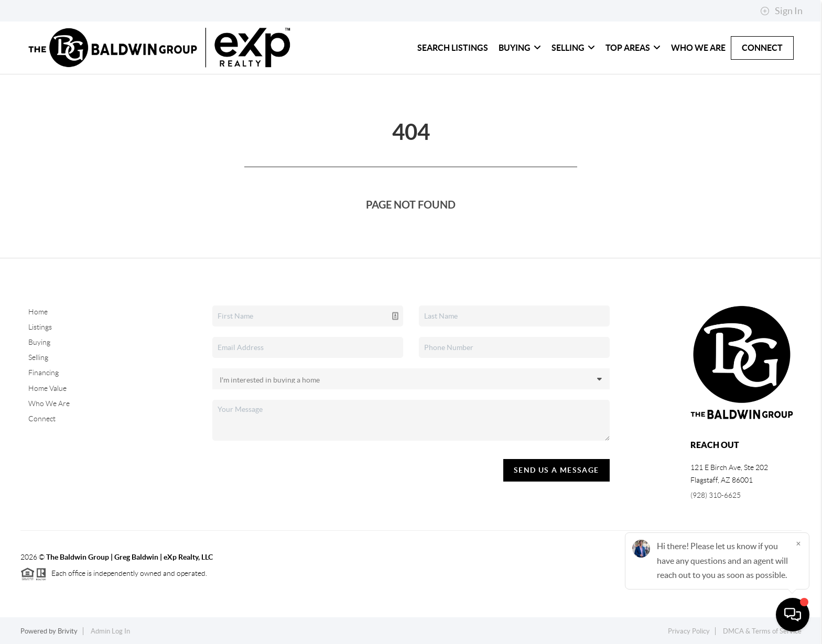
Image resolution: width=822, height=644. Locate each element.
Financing (44, 373)
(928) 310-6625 (716, 495)
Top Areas (633, 48)
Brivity (68, 631)
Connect (762, 48)
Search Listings (453, 48)
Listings (40, 327)
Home (38, 312)
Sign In (781, 11)
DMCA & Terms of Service (762, 631)
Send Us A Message (556, 470)
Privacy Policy (689, 631)
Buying (520, 48)
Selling (573, 48)
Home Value (47, 388)
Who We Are (698, 48)
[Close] (798, 543)
